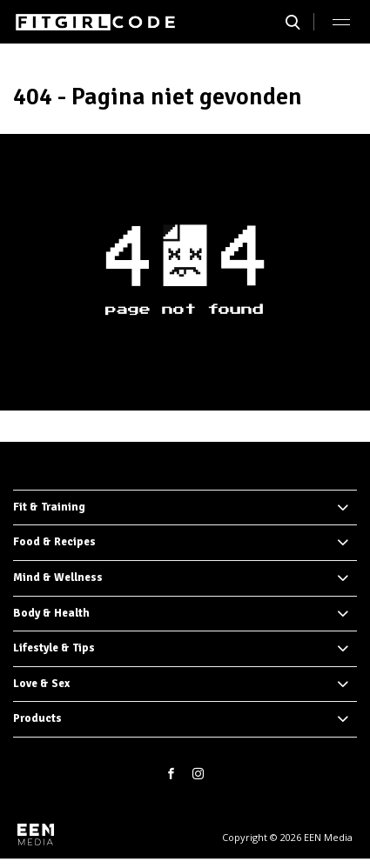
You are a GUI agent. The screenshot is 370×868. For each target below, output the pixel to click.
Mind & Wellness (58, 578)
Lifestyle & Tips (54, 648)
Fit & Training (49, 507)
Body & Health (51, 613)
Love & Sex (41, 684)
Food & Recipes (54, 542)
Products (37, 718)
